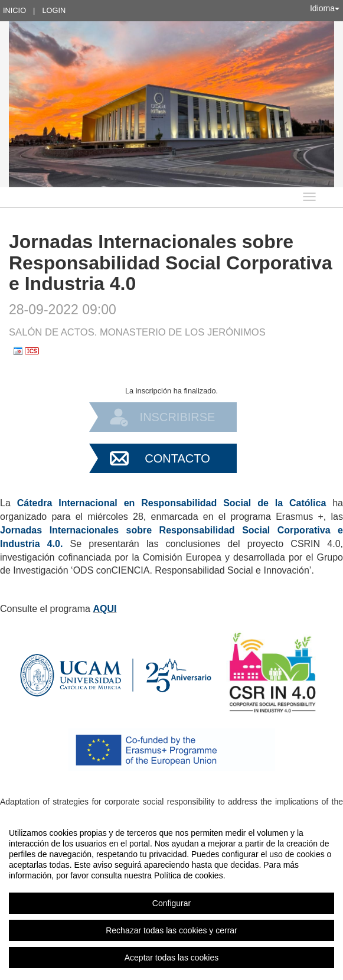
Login (54, 10)
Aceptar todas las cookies (172, 958)
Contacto (177, 458)
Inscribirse (178, 417)
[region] (171, 895)
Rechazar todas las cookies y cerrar (171, 930)
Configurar (171, 903)
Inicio (14, 10)
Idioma (325, 8)
